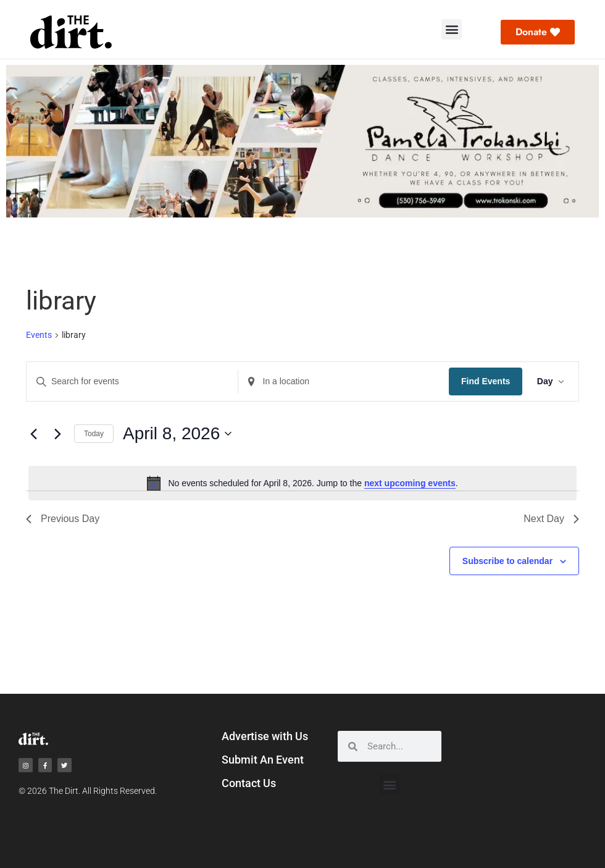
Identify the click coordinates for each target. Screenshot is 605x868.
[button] (452, 29)
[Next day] (57, 434)
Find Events (485, 381)
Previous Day (63, 519)
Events (39, 335)
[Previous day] (33, 434)
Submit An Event (263, 760)
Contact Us (249, 783)
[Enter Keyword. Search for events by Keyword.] (132, 381)
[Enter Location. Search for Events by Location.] (343, 381)
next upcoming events (410, 483)
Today (94, 434)
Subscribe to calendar (507, 561)
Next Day (551, 519)
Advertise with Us (265, 736)
